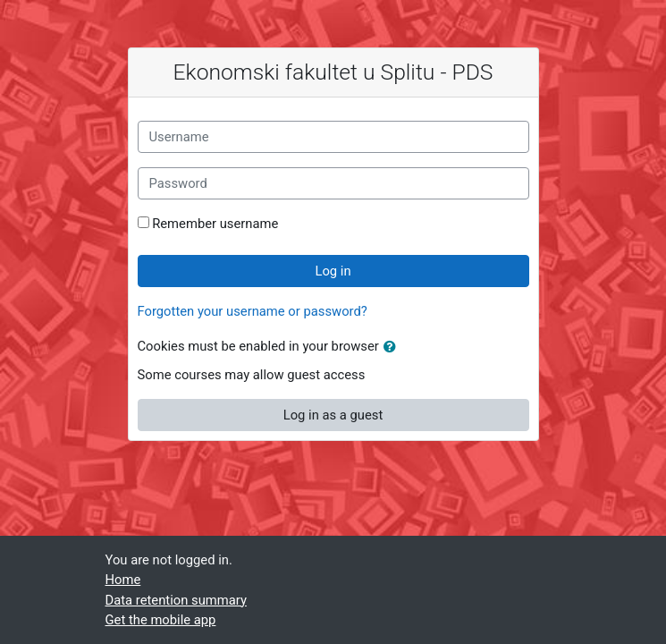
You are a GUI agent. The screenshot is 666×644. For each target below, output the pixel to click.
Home (123, 580)
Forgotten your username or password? (253, 311)
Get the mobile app (161, 620)
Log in (333, 271)
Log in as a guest (333, 415)
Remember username (215, 224)
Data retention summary (176, 600)
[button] (393, 347)
